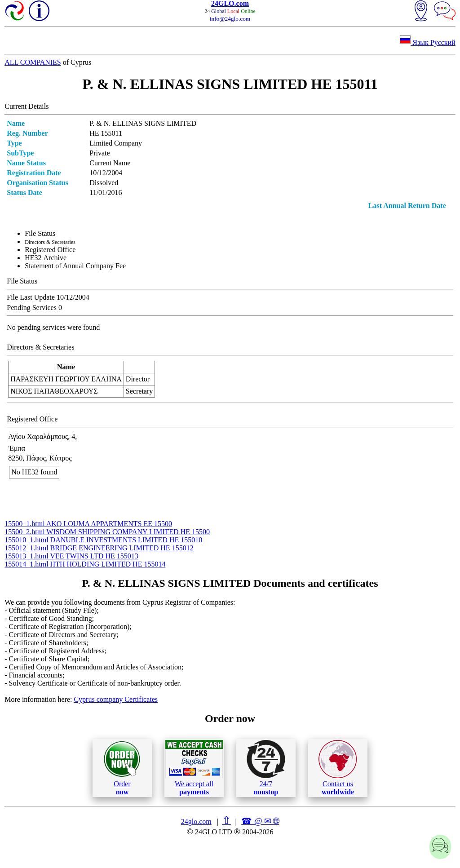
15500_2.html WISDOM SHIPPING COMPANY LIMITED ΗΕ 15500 (107, 532)
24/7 (266, 768)
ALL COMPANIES (33, 62)
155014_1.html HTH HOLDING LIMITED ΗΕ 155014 (85, 564)
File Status (40, 233)
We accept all (194, 768)
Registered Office (50, 250)
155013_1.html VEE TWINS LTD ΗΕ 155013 (71, 556)
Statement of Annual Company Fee (75, 266)
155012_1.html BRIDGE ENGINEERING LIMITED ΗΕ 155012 (99, 548)
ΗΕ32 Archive (46, 258)
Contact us (338, 768)
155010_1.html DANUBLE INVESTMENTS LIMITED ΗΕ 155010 (103, 540)
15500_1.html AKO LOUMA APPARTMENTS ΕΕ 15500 (88, 524)
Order (122, 768)
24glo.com (196, 821)
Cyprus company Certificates (116, 699)
